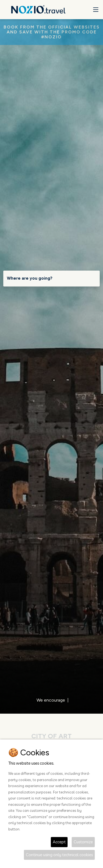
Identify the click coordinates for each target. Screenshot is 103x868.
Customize (83, 842)
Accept (59, 842)
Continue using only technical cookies (59, 855)
